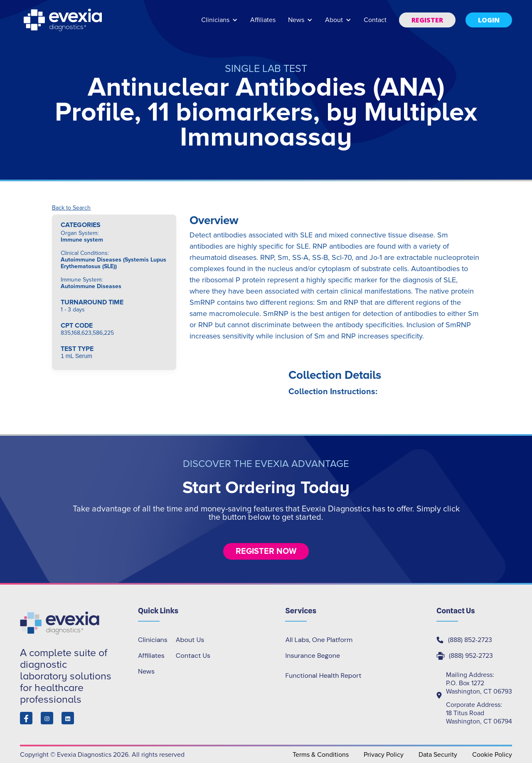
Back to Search (71, 208)
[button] (219, 24)
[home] (64, 20)
